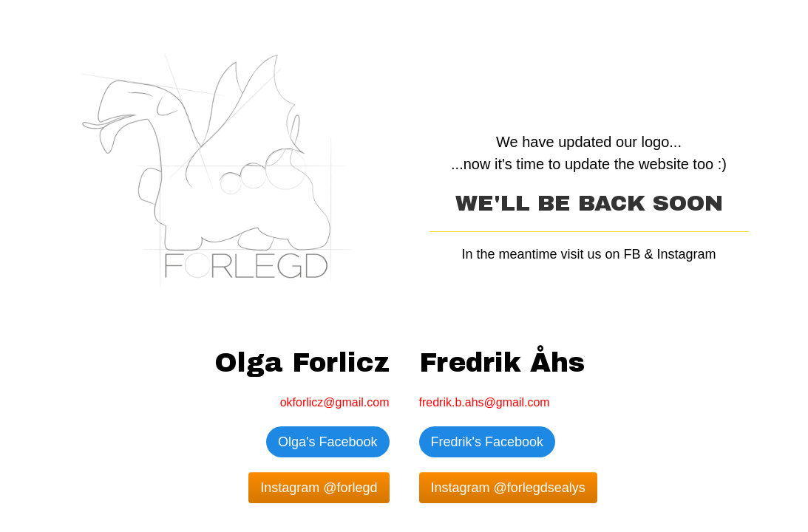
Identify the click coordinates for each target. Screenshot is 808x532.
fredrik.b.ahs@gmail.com (485, 402)
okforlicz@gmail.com (335, 402)
